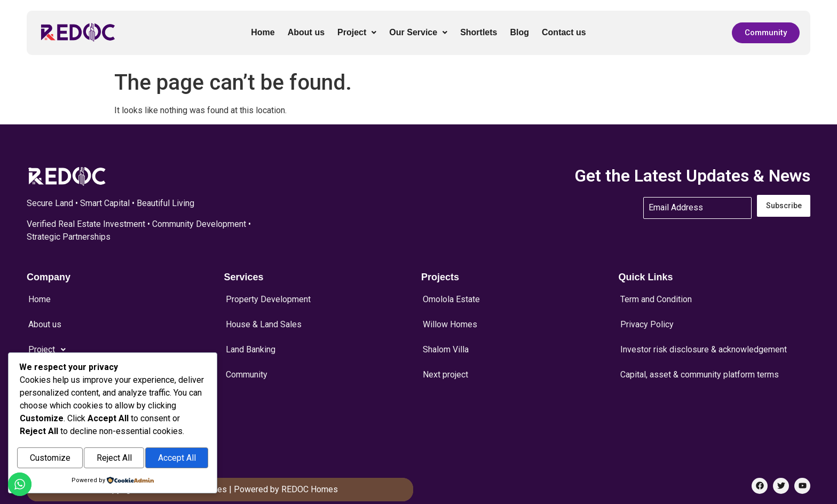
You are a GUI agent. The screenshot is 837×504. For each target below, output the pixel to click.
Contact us (564, 32)
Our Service (418, 32)
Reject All (114, 459)
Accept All (177, 459)
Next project (445, 355)
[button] (357, 33)
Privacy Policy (647, 316)
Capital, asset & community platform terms (700, 355)
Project (357, 32)
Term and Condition (656, 297)
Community (247, 355)
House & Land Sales (264, 316)
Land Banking (251, 335)
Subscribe (784, 206)
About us (306, 32)
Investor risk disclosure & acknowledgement (704, 335)
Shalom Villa (446, 335)
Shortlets (479, 32)
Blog (519, 32)
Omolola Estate (451, 297)
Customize (50, 459)
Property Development (268, 297)
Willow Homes (450, 316)
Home (263, 32)
